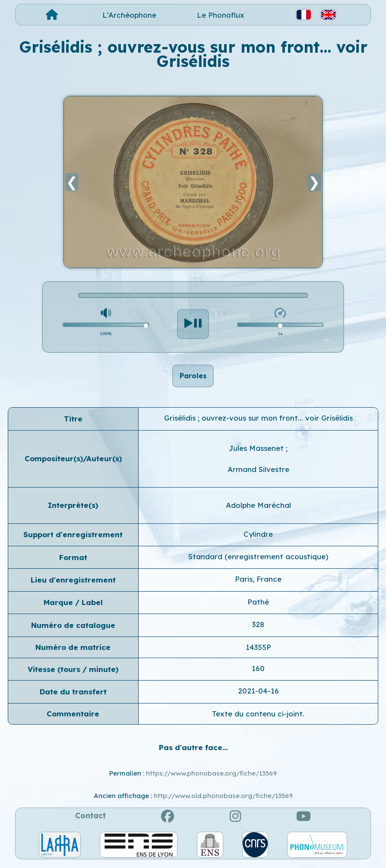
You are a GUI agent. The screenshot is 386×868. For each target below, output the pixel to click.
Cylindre (258, 539)
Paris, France (258, 584)
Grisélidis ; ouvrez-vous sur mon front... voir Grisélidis (258, 423)
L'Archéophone (129, 15)
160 (258, 673)
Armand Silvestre (258, 474)
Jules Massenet (257, 453)
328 (258, 629)
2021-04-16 (258, 696)
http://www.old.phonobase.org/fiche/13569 (223, 800)
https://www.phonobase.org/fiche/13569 (211, 778)
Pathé (258, 607)
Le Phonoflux (221, 15)
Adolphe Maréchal (258, 510)
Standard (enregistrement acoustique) (258, 561)
